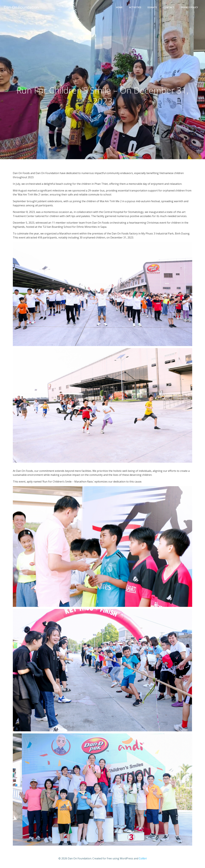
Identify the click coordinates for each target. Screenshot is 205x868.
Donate (152, 7)
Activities (135, 7)
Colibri (143, 858)
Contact (169, 7)
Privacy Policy (189, 7)
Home (119, 7)
